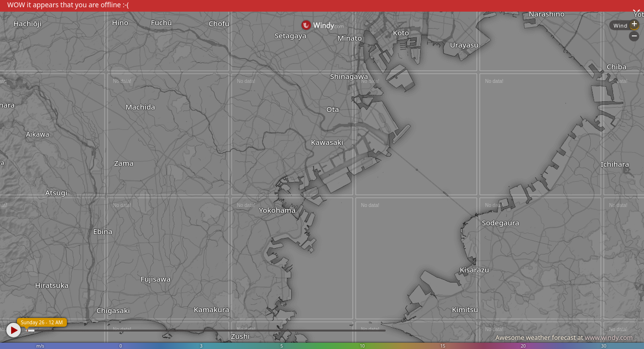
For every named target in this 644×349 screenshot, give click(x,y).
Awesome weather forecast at (564, 337)
